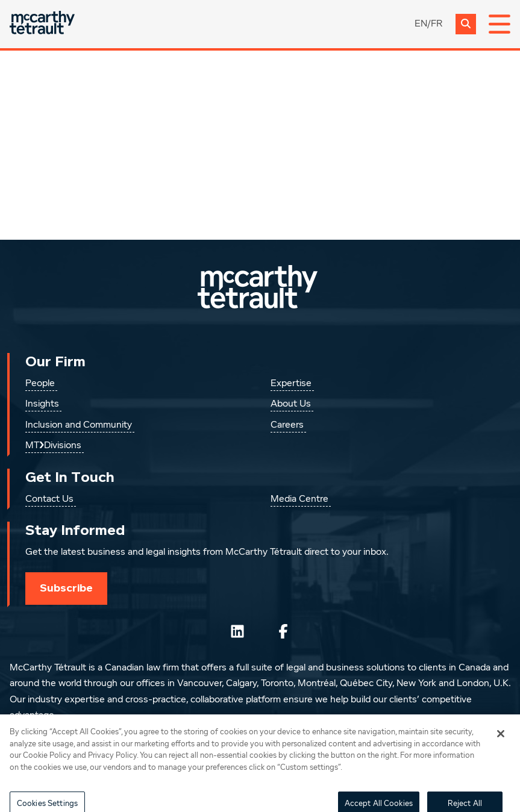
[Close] (501, 742)
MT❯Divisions (53, 446)
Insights (42, 404)
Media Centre (299, 499)
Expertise (291, 384)
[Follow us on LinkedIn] (237, 631)
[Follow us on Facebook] (283, 631)
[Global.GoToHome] (42, 24)
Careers (287, 425)
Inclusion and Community (79, 425)
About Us (291, 404)
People (40, 384)
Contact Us (49, 499)
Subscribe (66, 588)
